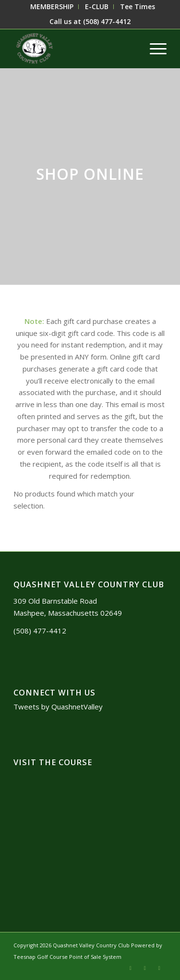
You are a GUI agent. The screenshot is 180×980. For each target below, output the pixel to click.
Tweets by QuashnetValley (58, 707)
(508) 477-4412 (107, 21)
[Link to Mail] (145, 968)
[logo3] (75, 49)
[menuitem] (52, 7)
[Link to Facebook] (159, 968)
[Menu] (153, 49)
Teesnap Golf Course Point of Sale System (67, 957)
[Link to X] (131, 968)
